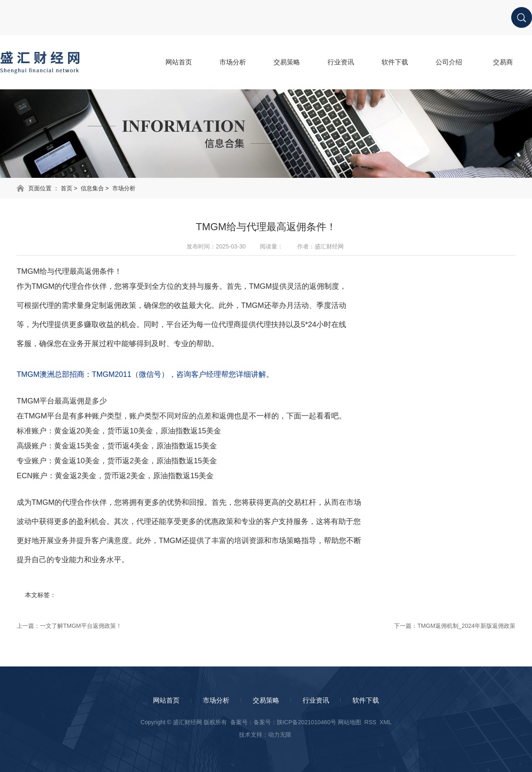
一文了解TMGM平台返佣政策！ (81, 626)
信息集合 (92, 188)
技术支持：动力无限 (265, 735)
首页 (66, 188)
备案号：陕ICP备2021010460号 (295, 722)
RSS (371, 722)
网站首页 (166, 700)
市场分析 (124, 188)
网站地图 (350, 722)
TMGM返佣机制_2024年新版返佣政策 (466, 626)
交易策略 (266, 700)
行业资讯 (316, 700)
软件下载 (366, 700)
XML (385, 722)
